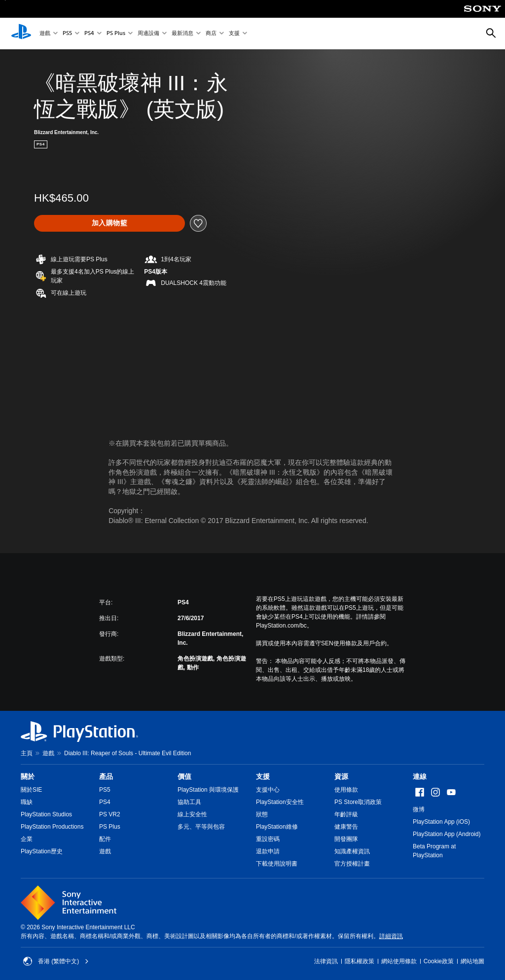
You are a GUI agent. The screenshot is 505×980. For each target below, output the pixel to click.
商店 (211, 34)
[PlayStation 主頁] (21, 34)
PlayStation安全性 (280, 802)
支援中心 (268, 790)
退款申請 (268, 851)
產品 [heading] (106, 776)
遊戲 (45, 34)
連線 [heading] (420, 776)
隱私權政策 (360, 961)
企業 (27, 839)
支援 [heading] (263, 776)
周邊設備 (148, 34)
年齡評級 (346, 814)
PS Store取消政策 (358, 802)
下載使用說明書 (277, 864)
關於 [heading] (28, 776)
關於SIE (31, 790)
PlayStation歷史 (42, 851)
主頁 (27, 753)
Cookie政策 (439, 961)
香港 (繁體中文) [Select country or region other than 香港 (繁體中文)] (56, 961)
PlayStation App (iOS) (441, 822)
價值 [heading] (184, 776)
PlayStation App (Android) (447, 834)
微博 (419, 809)
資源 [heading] (341, 776)
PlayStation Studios (46, 814)
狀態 (262, 814)
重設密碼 (268, 839)
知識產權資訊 (352, 851)
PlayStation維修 (277, 827)
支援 (234, 34)
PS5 (67, 34)
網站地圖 (472, 961)
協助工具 (189, 802)
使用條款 (346, 790)
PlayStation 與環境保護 (208, 790)
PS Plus (116, 34)
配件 (105, 839)
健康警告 (346, 827)
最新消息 (182, 34)
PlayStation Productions (52, 827)
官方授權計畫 (352, 864)
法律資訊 (326, 961)
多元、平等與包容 (201, 827)
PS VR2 (110, 814)
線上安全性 (192, 814)
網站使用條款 (399, 961)
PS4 (89, 34)
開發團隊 (346, 839)
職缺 (27, 802)
